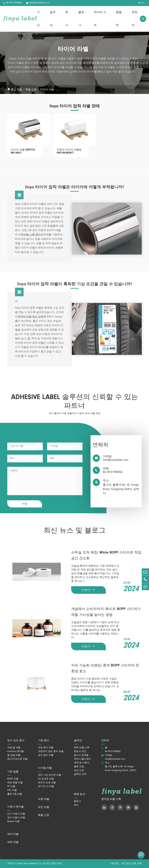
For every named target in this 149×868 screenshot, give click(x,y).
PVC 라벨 (12, 790)
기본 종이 (44, 741)
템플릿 (119, 19)
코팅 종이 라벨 (46, 748)
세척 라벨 (13, 842)
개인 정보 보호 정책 (131, 864)
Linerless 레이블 (15, 752)
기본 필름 (13, 772)
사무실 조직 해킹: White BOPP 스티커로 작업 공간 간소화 (106, 556)
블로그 (81, 19)
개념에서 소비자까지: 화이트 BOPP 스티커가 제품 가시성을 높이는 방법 (106, 612)
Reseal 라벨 (13, 822)
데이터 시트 (100, 19)
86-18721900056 (12, 3)
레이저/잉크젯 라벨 (17, 759)
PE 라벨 (11, 787)
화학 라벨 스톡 (82, 748)
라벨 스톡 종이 (32, 237)
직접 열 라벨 (14, 748)
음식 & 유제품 (81, 755)
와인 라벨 (44, 807)
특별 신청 (31, 90)
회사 (67, 19)
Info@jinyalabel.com (38, 3)
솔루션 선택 (80, 774)
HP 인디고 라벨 (46, 787)
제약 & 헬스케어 (82, 759)
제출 (25, 504)
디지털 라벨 (45, 768)
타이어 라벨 (47, 90)
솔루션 (53, 19)
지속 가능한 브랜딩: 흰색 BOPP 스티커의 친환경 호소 (105, 668)
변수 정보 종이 (16, 741)
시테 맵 (114, 864)
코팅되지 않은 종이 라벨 (51, 752)
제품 (38, 19)
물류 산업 (79, 767)
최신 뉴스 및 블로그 (74, 531)
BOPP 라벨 (13, 779)
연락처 (134, 19)
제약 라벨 (13, 834)
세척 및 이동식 (82, 763)
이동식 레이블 (15, 807)
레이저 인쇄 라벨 (47, 783)
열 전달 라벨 (14, 755)
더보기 (88, 590)
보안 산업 (79, 771)
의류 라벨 (44, 799)
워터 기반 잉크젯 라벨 (50, 775)
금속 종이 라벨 (46, 755)
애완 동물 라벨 (15, 783)
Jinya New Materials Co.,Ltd (32, 864)
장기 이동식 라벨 (16, 818)
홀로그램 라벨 (15, 794)
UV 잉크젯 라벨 (46, 779)
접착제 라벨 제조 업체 (30, 319)
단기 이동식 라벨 (16, 814)
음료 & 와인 (80, 752)
